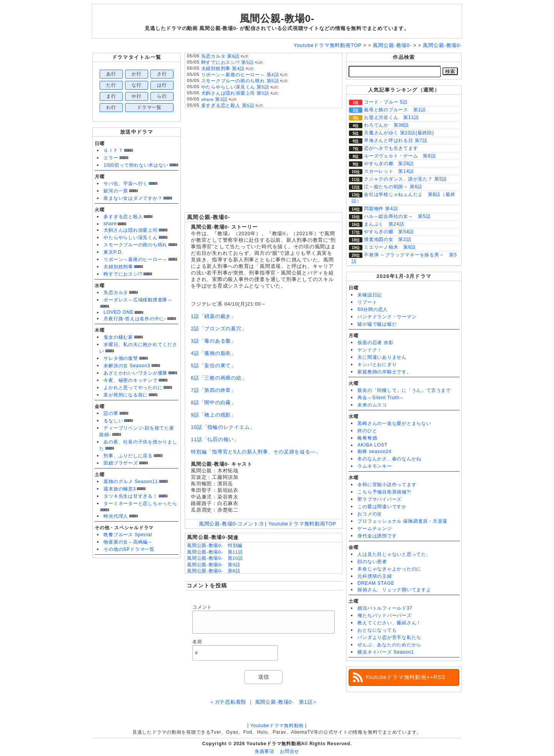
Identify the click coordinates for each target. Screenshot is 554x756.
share (110, 224)
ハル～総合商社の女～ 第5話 (397, 216)
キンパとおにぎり (377, 365)
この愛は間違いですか (382, 507)
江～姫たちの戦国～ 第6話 (393, 187)
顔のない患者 (372, 562)
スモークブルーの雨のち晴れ (135, 245)
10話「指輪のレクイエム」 (223, 427)
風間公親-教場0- (277, 18)
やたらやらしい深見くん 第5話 (235, 87)
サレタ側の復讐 (121, 358)
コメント (202, 607)
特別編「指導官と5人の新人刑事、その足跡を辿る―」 (256, 452)
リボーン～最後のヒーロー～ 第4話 (240, 75)
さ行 (162, 74)
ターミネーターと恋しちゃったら (140, 503)
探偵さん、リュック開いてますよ (394, 590)
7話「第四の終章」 (214, 390)
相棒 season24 (375, 452)
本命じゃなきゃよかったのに (389, 569)
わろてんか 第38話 (386, 125)
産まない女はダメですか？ (133, 198)
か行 (137, 74)
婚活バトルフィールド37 (385, 608)
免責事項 (264, 751)
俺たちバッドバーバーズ (384, 616)
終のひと (367, 431)
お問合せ (290, 751)
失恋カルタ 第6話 (221, 56)
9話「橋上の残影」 (214, 415)
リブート (367, 302)
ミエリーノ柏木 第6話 (390, 247)
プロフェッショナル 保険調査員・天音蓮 (402, 521)
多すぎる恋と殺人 (123, 217)
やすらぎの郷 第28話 (389, 164)
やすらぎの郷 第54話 (389, 232)
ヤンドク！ (370, 350)
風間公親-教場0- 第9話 (214, 565)
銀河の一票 (116, 191)
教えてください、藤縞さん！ (389, 623)
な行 (137, 85)
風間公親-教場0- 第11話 (215, 552)
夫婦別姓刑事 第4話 (223, 69)
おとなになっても (377, 630)
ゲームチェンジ (375, 529)
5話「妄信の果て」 (214, 365)
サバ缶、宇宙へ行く (126, 184)
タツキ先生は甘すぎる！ (130, 496)
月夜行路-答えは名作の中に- (135, 319)
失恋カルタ (116, 293)
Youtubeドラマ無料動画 (277, 726)
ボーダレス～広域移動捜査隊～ (138, 300)
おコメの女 (370, 514)
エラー (111, 158)
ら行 (162, 96)
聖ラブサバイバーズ (380, 499)
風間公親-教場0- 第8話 (214, 571)
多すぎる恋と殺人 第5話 (228, 105)
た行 (111, 85)
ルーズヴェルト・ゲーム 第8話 (400, 156)
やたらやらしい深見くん (130, 238)
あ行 (111, 74)
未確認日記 (370, 295)
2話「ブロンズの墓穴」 (219, 329)
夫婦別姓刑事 (118, 267)
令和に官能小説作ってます (387, 485)
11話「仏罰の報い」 (215, 439)
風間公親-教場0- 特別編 (215, 545)
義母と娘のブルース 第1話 (395, 110)
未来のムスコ (372, 405)
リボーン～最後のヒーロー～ (135, 259)
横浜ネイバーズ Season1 (386, 652)
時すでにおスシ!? (123, 274)
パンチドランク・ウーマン (387, 317)
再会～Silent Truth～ (381, 398)
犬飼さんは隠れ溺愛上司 (130, 230)
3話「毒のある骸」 (214, 341)
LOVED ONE (118, 312)
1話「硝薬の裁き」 (214, 316)
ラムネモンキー (375, 466)
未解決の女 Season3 (127, 366)
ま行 (111, 96)
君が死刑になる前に (126, 395)
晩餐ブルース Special (128, 535)
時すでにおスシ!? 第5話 (228, 62)
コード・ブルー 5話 (386, 102)
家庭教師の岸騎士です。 (384, 372)
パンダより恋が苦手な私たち (389, 637)
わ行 (111, 107)
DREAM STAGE (376, 583)
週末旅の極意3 (120, 489)
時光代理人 (116, 516)
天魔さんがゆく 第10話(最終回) (399, 133)
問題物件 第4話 (381, 209)
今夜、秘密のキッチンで (130, 380)
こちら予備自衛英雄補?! (384, 492)
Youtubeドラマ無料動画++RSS (405, 677)
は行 (162, 85)
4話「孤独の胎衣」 (214, 353)
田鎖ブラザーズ (121, 463)
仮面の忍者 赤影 (375, 343)
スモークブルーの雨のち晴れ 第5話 (240, 81)
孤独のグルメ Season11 (131, 482)
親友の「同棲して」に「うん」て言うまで (404, 390)
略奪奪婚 (367, 438)
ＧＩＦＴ (113, 151)
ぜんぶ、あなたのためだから (389, 645)
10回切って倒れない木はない (136, 165)
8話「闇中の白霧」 (214, 402)
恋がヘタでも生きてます (391, 148)
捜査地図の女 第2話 (387, 239)
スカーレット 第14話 (389, 171)
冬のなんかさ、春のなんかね (389, 459)
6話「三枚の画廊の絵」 (219, 378)
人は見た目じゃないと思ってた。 (394, 554)
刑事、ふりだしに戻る (128, 456)
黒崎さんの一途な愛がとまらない (394, 423)
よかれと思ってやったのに (133, 388)
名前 (197, 642)
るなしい (113, 421)
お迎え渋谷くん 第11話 (391, 117)
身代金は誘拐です (377, 536)
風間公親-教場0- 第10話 (215, 558)
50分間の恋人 (373, 309)
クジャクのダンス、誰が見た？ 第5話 (405, 179)
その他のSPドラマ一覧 (129, 549)
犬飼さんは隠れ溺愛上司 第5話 (235, 93)
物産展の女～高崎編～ (128, 542)
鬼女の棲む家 (118, 337)
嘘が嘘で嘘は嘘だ (377, 324)
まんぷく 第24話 (384, 224)
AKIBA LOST (372, 445)
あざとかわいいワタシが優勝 (135, 373)
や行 (137, 96)
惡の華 (111, 413)
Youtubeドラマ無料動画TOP (302, 524)
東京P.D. (113, 252)
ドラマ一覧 (149, 107)
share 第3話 (214, 99)
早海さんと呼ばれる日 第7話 (396, 140)
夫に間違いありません (382, 357)
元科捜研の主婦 (375, 576)
